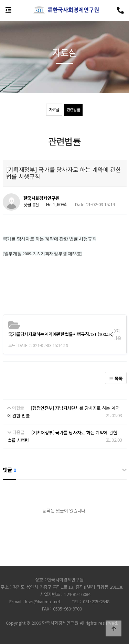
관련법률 (73, 109)
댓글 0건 (31, 205)
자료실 (54, 109)
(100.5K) (61, 334)
